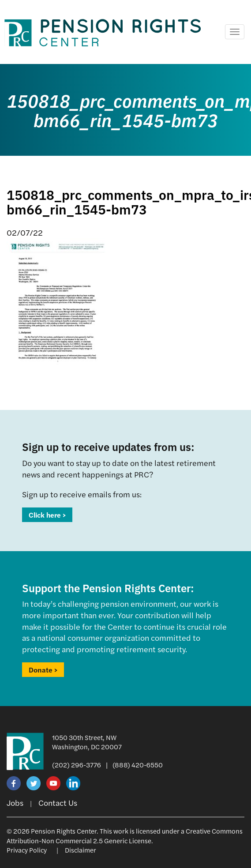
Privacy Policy (27, 850)
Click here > (47, 515)
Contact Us (58, 802)
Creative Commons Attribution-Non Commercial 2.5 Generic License (125, 835)
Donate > (43, 670)
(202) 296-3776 (77, 765)
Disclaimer (81, 850)
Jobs (15, 802)
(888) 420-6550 (138, 765)
